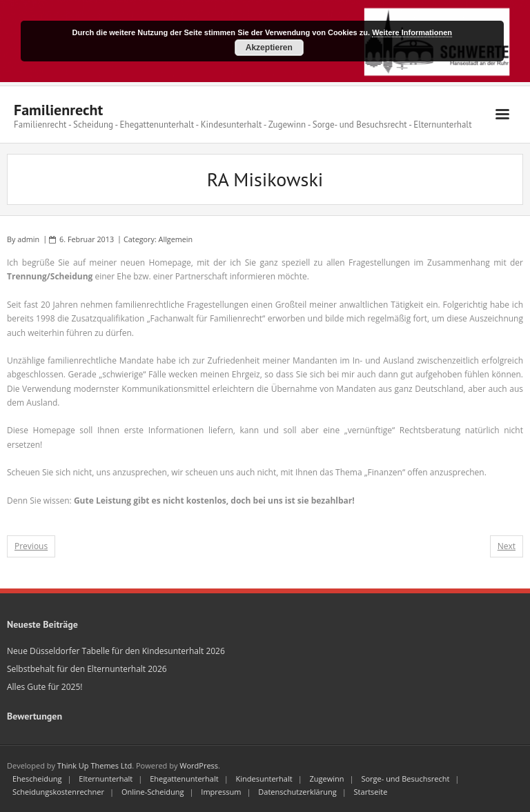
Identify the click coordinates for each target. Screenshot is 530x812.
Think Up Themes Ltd (95, 765)
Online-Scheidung (153, 792)
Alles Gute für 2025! (45, 687)
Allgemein (176, 239)
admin (28, 239)
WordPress (199, 765)
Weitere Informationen (412, 32)
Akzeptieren (269, 48)
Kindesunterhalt (264, 779)
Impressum (221, 792)
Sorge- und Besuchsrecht (405, 779)
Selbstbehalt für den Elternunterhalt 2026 (87, 669)
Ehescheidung (37, 779)
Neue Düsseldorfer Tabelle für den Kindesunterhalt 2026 (116, 651)
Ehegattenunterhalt (184, 779)
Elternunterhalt (106, 779)
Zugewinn (327, 779)
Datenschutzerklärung (297, 792)
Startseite (371, 792)
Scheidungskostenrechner (58, 792)
